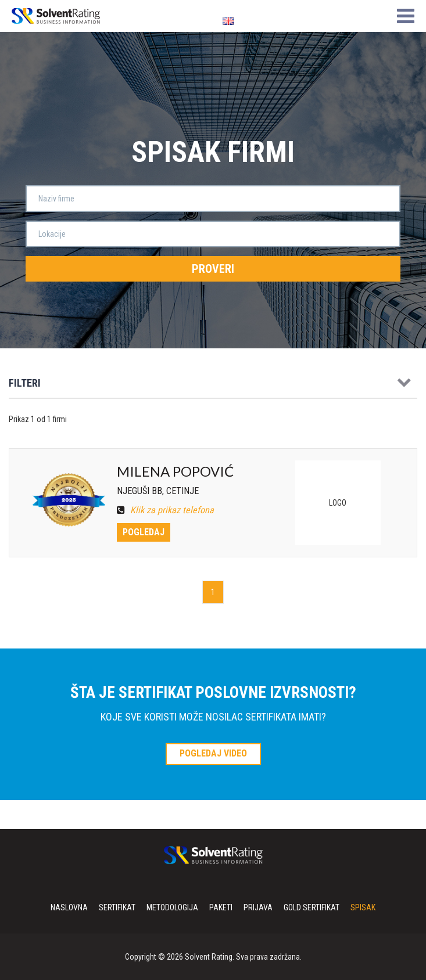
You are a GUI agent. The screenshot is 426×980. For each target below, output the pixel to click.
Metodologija (172, 907)
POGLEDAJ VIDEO (213, 753)
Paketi (221, 907)
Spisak (363, 907)
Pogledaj (144, 532)
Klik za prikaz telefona (165, 510)
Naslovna (69, 907)
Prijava (258, 907)
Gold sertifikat (312, 907)
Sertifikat (117, 907)
